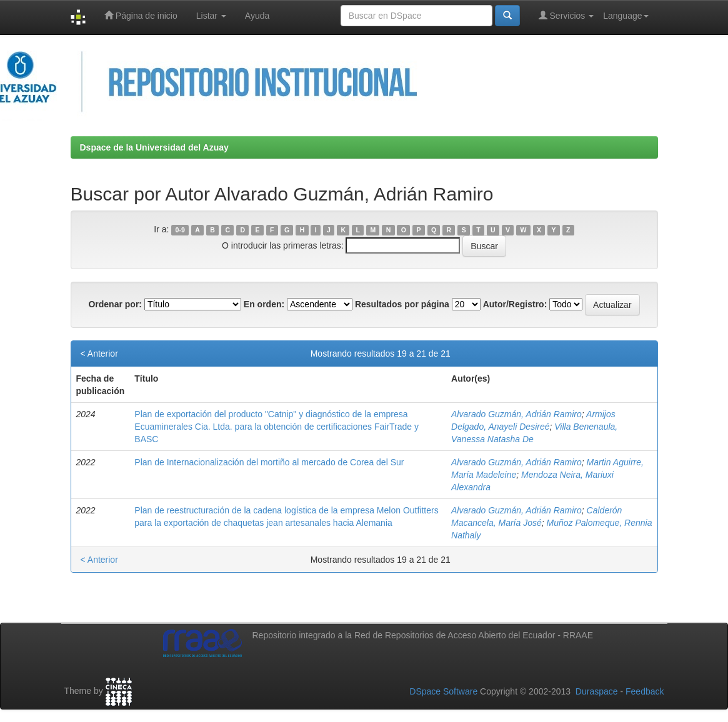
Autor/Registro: (515, 304)
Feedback (645, 691)
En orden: (264, 304)
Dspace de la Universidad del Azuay (154, 147)
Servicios (566, 15)
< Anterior (99, 354)
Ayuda (257, 16)
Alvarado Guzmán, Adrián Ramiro (516, 414)
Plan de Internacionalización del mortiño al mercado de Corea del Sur (269, 462)
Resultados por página (402, 304)
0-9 (180, 230)
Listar (211, 16)
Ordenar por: (115, 304)
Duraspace (597, 691)
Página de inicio (141, 15)
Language (626, 16)
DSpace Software (443, 691)
